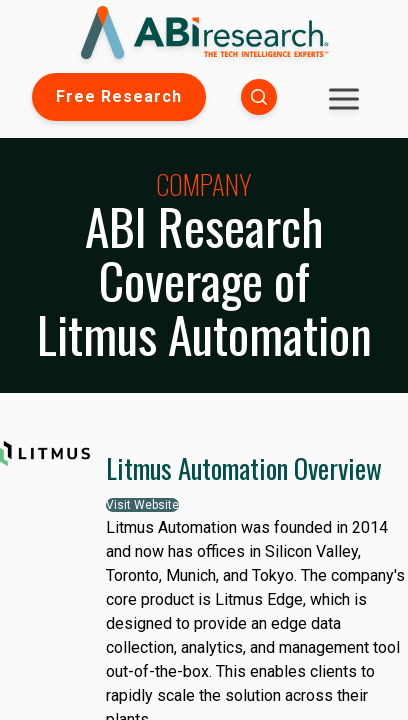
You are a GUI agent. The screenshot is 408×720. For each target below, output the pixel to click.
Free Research (119, 96)
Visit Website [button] (142, 505)
